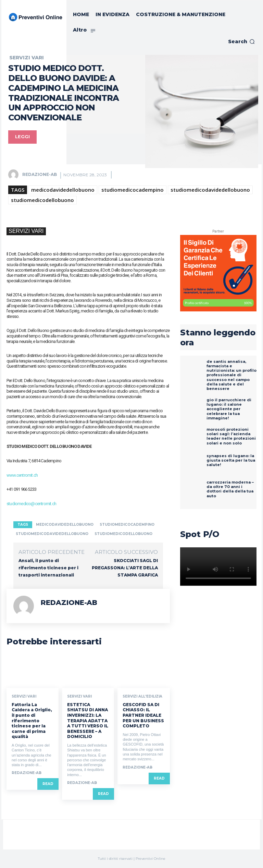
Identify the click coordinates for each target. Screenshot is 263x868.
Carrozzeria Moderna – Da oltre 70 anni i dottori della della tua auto (230, 489)
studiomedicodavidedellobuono (210, 190)
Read (48, 784)
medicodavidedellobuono (63, 190)
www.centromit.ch (22, 475)
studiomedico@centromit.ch (31, 504)
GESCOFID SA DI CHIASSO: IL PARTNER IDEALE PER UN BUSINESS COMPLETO (143, 715)
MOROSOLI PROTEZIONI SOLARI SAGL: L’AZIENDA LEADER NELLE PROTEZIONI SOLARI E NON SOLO (231, 436)
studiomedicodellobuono (42, 200)
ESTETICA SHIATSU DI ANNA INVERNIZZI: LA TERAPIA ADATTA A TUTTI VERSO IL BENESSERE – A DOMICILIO (88, 721)
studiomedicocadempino (133, 190)
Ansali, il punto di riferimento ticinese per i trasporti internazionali (48, 568)
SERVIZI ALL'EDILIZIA (142, 697)
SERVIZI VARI (27, 58)
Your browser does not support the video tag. (218, 567)
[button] (241, 41)
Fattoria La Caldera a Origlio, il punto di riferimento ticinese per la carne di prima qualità (32, 721)
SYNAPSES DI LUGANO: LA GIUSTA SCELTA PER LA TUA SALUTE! (231, 460)
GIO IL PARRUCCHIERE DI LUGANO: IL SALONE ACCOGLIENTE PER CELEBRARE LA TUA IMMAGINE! (229, 409)
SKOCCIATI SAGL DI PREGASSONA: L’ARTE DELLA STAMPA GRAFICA (125, 568)
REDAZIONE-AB (40, 174)
